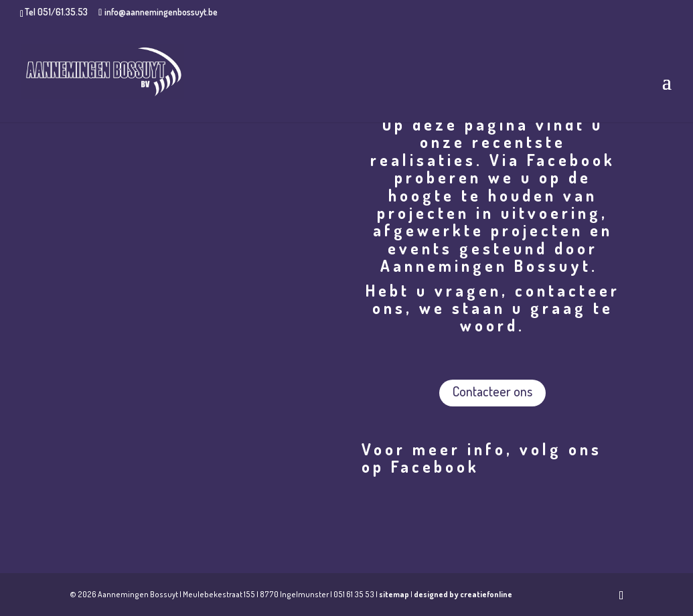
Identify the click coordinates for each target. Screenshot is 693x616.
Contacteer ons (492, 391)
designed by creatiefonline (463, 594)
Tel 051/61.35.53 (56, 12)
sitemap (394, 594)
